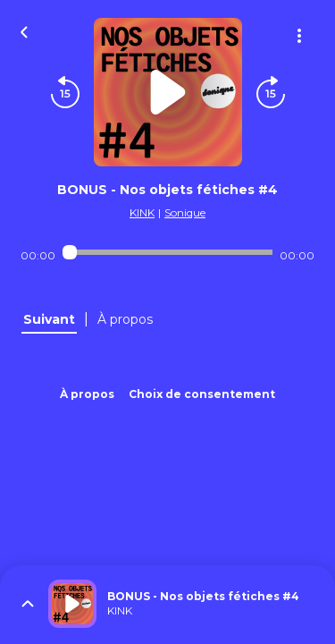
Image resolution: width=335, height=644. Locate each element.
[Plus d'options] (299, 36)
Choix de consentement (202, 394)
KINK (142, 212)
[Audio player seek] (167, 252)
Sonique (185, 212)
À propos (87, 394)
